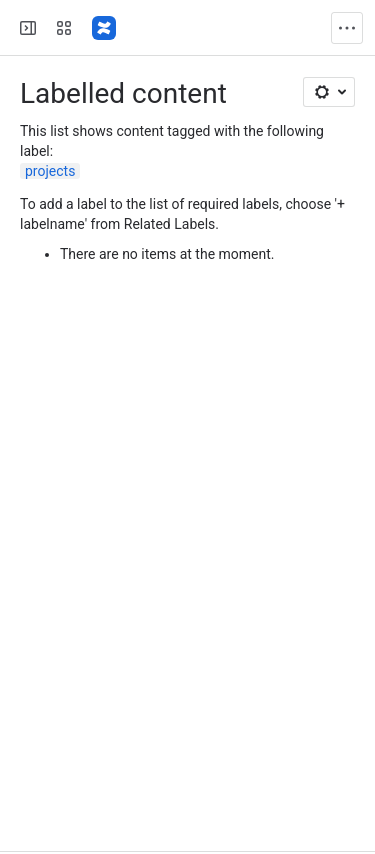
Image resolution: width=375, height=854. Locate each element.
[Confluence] (104, 28)
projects (50, 171)
